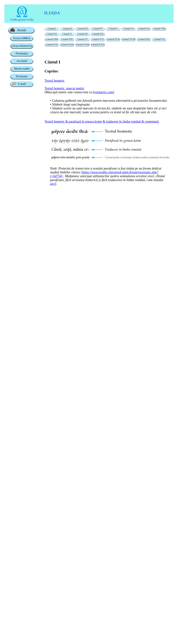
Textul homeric (55, 81)
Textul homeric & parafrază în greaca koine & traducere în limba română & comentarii (102, 122)
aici (53, 184)
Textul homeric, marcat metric (65, 88)
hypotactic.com (103, 92)
